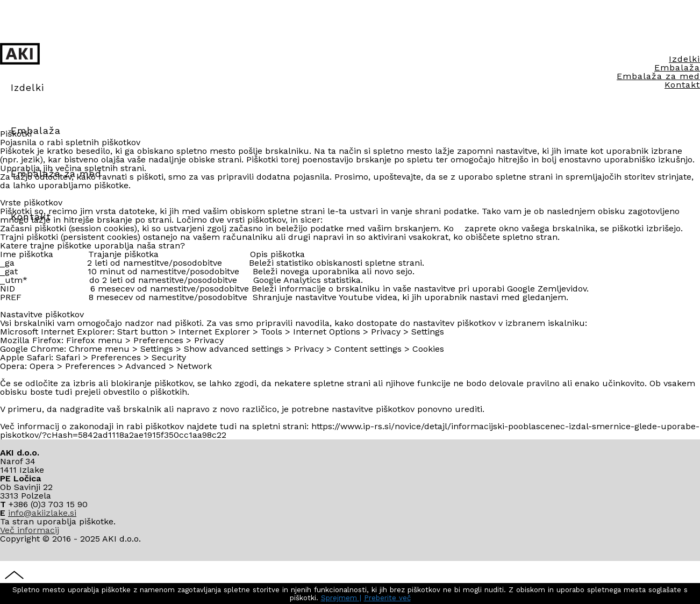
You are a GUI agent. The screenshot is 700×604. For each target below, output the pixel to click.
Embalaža (36, 130)
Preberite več (387, 598)
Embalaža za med (658, 86)
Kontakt (682, 94)
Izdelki (684, 69)
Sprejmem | (341, 598)
